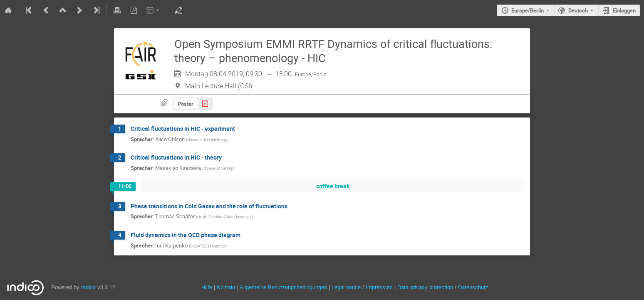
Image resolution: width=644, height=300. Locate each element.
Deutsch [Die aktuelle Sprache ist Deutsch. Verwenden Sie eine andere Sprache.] (578, 10)
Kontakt (226, 287)
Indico (88, 287)
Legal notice (347, 287)
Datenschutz (473, 287)
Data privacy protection (426, 287)
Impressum (379, 287)
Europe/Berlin (528, 10)
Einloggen (624, 10)
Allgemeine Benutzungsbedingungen (283, 287)
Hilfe (207, 287)
